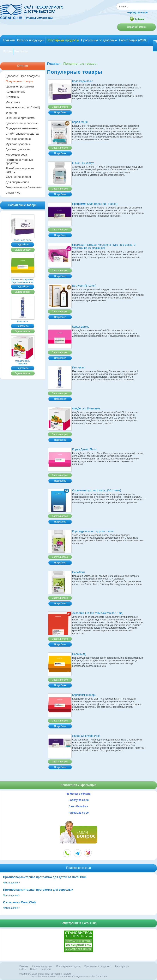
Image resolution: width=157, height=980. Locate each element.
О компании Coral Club (19, 902)
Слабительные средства (22, 134)
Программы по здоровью (99, 40)
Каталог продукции (31, 40)
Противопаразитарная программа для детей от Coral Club (45, 877)
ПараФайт (79, 572)
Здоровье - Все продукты (23, 76)
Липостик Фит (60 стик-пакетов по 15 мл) (98, 613)
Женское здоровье (18, 139)
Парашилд (79, 654)
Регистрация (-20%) (133, 40)
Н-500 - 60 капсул (83, 163)
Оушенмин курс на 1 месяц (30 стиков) (97, 490)
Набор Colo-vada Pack (86, 736)
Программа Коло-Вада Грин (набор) (95, 204)
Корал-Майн (80, 122)
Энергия (11, 113)
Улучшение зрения (18, 177)
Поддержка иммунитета (22, 128)
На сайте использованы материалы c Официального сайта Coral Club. (69, 977)
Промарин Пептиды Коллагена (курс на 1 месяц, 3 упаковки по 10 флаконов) (104, 247)
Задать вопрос (23, 250)
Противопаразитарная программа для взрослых (38, 890)
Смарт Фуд (13, 193)
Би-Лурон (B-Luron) (84, 286)
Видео (7, 51)
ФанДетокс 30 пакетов (23, 361)
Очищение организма (20, 118)
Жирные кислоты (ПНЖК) (23, 108)
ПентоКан (23, 320)
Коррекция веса (16, 155)
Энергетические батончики (24, 187)
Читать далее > (11, 883)
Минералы (13, 102)
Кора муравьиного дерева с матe (93, 531)
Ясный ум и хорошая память (20, 170)
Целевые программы (20, 87)
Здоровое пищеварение (22, 123)
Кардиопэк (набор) (84, 695)
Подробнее (22, 245)
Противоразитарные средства (19, 162)
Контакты (21, 51)
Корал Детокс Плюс (85, 450)
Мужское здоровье (18, 144)
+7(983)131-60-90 (134, 13)
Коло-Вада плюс (23, 239)
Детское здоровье (18, 149)
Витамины (12, 97)
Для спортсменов (17, 182)
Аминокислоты (15, 92)
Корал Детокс (81, 327)
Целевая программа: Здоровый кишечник (23, 280)
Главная (9, 40)
